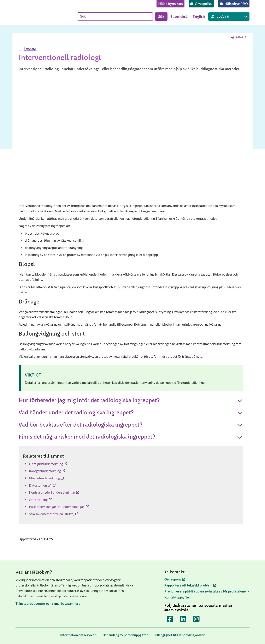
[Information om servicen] (78, 635)
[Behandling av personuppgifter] (125, 635)
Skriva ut (239, 37)
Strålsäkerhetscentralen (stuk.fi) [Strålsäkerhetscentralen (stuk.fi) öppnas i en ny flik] (54, 514)
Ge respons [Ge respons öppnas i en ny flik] (175, 579)
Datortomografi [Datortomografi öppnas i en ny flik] (42, 485)
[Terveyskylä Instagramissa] (196, 619)
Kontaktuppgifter (177, 597)
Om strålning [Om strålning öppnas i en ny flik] (40, 499)
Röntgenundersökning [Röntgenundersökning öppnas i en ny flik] (47, 471)
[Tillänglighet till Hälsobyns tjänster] (179, 635)
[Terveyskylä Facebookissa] (170, 619)
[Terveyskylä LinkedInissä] (183, 619)
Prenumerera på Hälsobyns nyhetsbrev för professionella (207, 591)
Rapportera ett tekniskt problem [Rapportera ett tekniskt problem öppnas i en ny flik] (190, 585)
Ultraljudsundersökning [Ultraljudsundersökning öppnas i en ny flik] (48, 464)
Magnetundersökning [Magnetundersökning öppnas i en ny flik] (46, 478)
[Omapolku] (201, 4)
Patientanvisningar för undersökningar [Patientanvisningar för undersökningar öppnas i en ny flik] (59, 507)
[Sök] (115, 17)
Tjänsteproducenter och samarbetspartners (48, 603)
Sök (161, 17)
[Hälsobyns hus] (170, 4)
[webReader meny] (20, 50)
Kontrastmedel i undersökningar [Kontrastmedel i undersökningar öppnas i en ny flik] (54, 492)
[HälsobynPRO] (234, 4)
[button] (30, 49)
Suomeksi (179, 17)
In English (197, 17)
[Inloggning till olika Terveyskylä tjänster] (229, 17)
